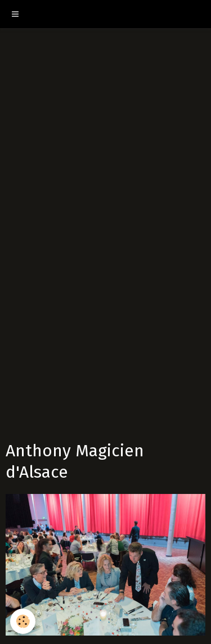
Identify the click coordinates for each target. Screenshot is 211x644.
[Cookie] (23, 621)
